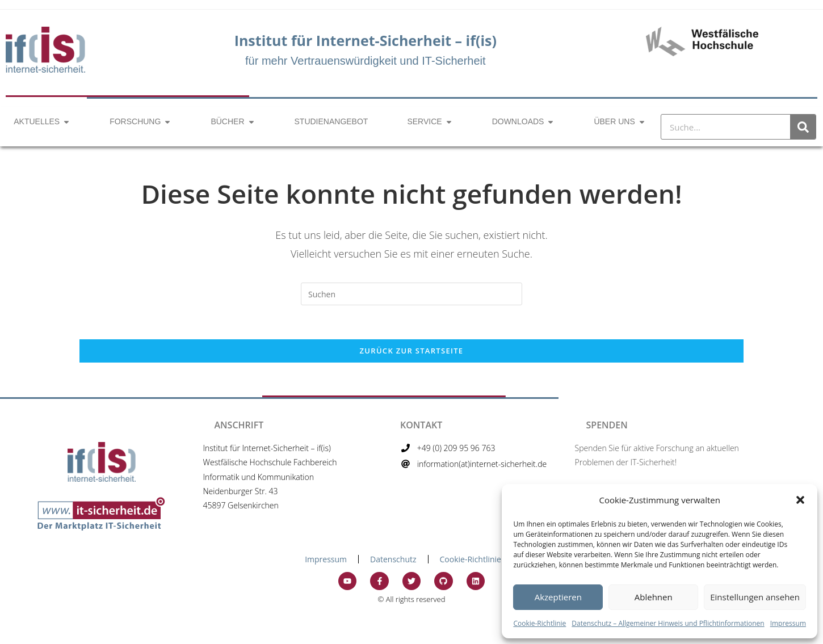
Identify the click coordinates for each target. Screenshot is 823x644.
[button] (800, 500)
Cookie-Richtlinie (539, 623)
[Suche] (803, 127)
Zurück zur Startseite (412, 351)
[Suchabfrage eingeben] (411, 294)
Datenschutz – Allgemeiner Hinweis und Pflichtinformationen (668, 623)
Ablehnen (654, 597)
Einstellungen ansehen (755, 597)
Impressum (788, 623)
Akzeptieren (558, 597)
